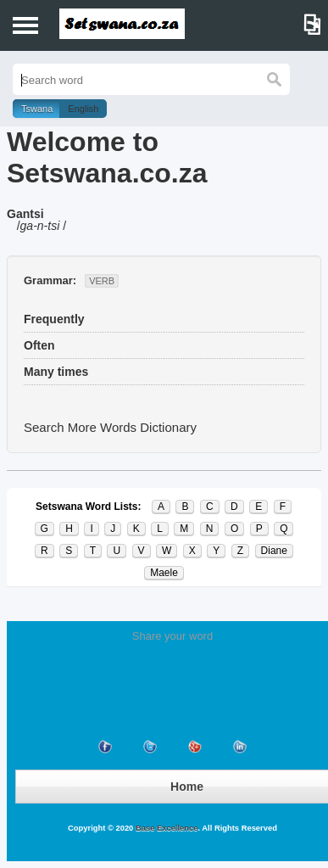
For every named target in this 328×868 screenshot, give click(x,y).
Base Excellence (165, 828)
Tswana (37, 109)
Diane (274, 551)
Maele (164, 573)
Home (187, 787)
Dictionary (168, 427)
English (83, 109)
